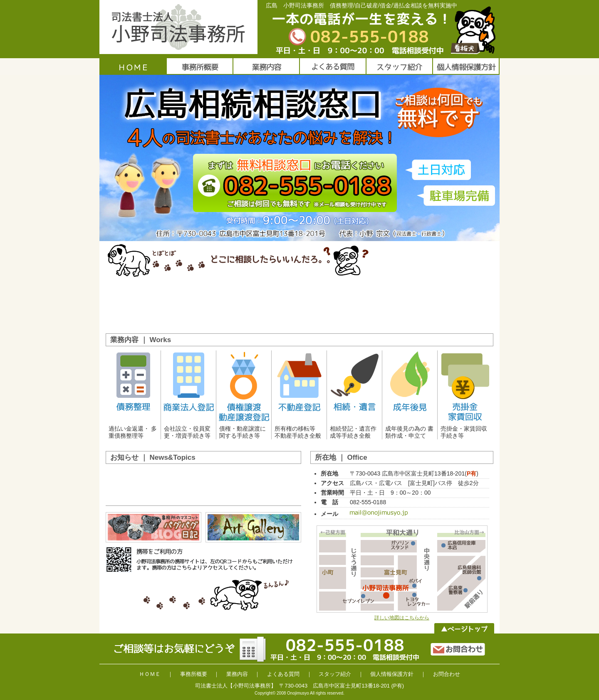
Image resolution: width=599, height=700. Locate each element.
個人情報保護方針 (392, 674)
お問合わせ (447, 674)
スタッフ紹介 (335, 674)
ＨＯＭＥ (150, 674)
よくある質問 (283, 674)
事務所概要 (194, 674)
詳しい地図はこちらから (402, 617)
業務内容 (237, 674)
